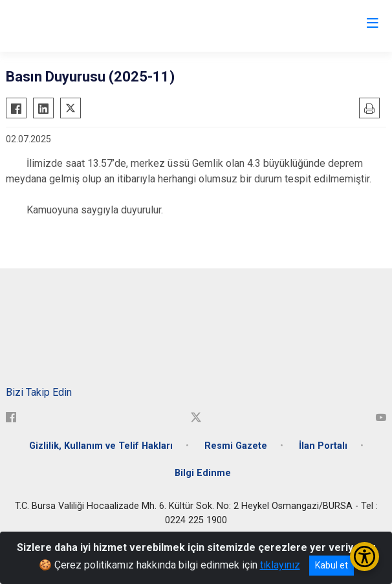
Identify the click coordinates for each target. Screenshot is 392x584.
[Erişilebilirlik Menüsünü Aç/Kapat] (365, 557)
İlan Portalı (323, 446)
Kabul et (332, 565)
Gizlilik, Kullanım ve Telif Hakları (101, 446)
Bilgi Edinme (203, 473)
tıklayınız (280, 565)
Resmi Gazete (236, 446)
